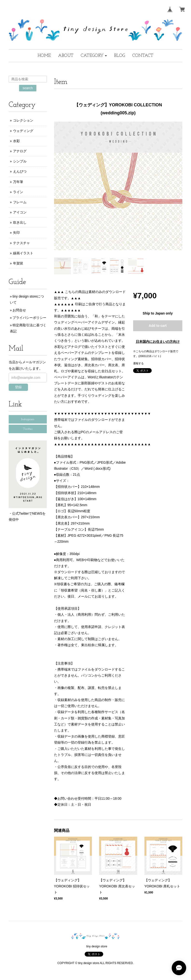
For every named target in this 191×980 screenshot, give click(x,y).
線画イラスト (23, 253)
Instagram (28, 419)
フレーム (20, 202)
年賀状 (18, 263)
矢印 (16, 233)
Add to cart (158, 326)
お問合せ (19, 310)
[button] (94, 56)
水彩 (16, 141)
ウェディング (23, 131)
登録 (18, 387)
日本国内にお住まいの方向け (158, 342)
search (28, 88)
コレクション (23, 120)
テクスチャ (21, 243)
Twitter (28, 429)
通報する (138, 363)
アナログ (20, 151)
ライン (18, 192)
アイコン (20, 212)
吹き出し (20, 222)
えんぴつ (20, 171)
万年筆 (18, 182)
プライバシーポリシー (29, 318)
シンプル (20, 161)
